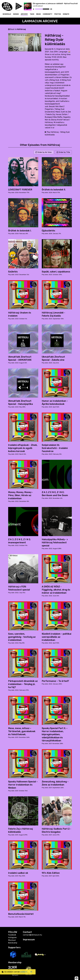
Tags (32, 14)
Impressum (29, 940)
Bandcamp (13, 943)
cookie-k (24, 972)
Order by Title (63, 152)
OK (31, 972)
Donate (66, 14)
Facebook (12, 935)
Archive (24, 14)
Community (48, 14)
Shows (16, 14)
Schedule (7, 14)
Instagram (12, 937)
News (38, 14)
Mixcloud (12, 940)
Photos (58, 14)
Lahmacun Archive (40, 21)
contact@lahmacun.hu (32, 935)
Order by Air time (44, 152)
